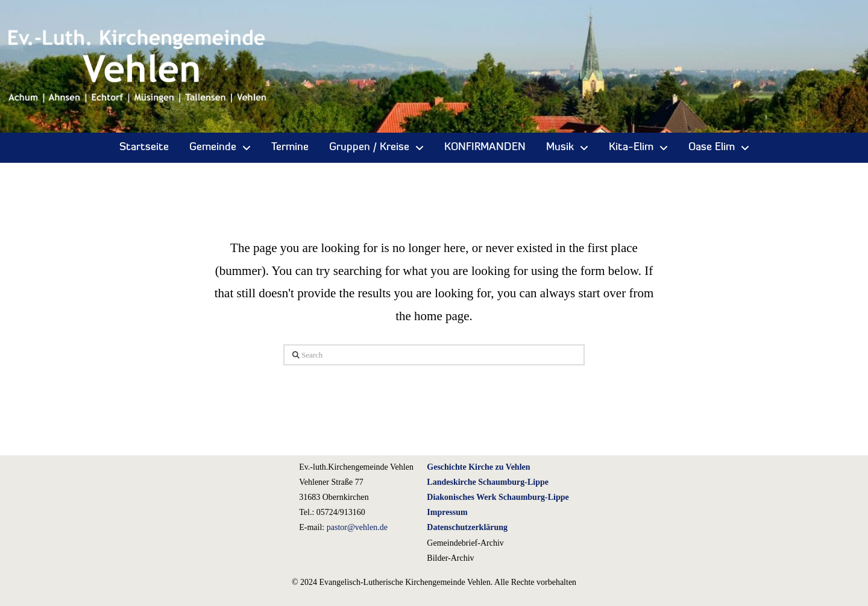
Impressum (447, 512)
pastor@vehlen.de (357, 527)
